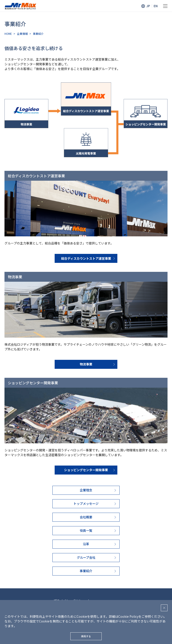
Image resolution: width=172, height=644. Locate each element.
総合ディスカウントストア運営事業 (86, 258)
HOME (8, 34)
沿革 (86, 544)
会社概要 (86, 517)
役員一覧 (86, 530)
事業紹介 (86, 571)
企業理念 (86, 490)
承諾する (86, 636)
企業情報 (22, 34)
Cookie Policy (128, 616)
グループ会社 (86, 557)
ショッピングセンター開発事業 (86, 470)
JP (148, 6)
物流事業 (86, 364)
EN (156, 6)
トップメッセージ (86, 503)
